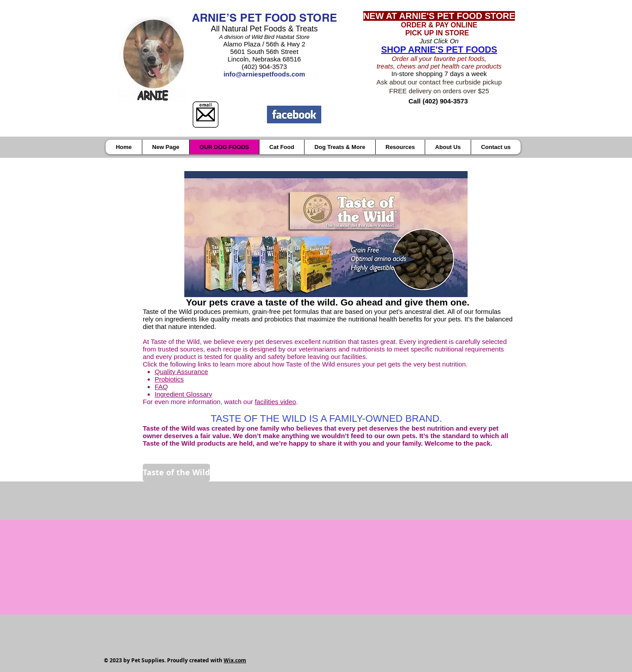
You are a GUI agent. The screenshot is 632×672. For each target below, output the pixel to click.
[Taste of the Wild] (176, 473)
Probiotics (169, 379)
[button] (400, 147)
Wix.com (235, 660)
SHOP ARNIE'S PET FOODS (439, 50)
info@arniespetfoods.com (265, 74)
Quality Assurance (181, 372)
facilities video (275, 402)
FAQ (161, 387)
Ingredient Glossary (183, 394)
